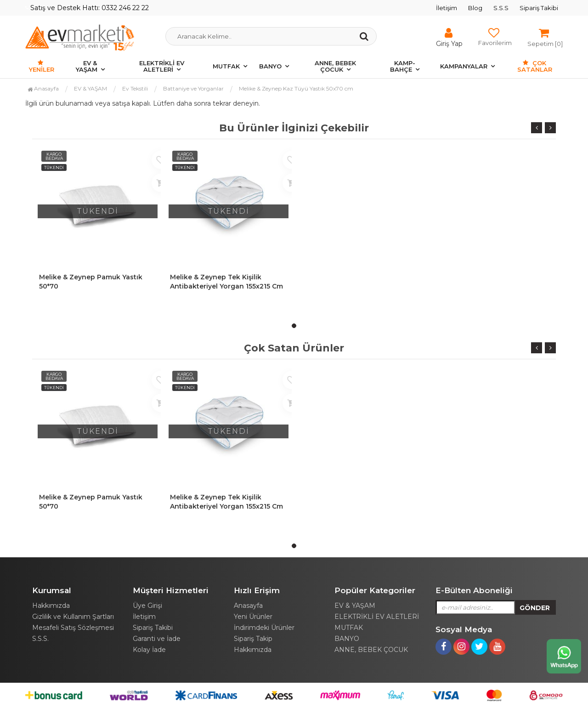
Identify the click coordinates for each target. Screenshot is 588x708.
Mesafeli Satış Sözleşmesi (73, 628)
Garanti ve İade (157, 639)
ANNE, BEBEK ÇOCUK (335, 66)
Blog (475, 8)
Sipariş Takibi (539, 8)
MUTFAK (226, 66)
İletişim (447, 8)
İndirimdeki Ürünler (264, 628)
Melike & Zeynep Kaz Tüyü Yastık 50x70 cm (296, 88)
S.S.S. (40, 639)
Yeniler (42, 66)
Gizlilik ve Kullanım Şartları (73, 617)
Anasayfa (43, 88)
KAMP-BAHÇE (403, 66)
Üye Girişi (147, 606)
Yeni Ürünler (253, 617)
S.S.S (501, 8)
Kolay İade (149, 650)
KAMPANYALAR (464, 66)
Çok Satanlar (535, 66)
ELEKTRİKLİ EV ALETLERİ (162, 66)
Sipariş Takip (253, 639)
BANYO (270, 66)
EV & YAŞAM (87, 66)
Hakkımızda (51, 606)
